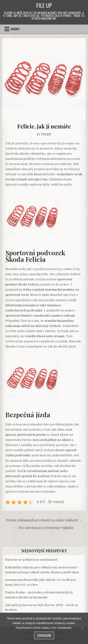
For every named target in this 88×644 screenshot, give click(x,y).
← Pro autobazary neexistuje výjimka (44, 528)
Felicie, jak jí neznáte (44, 126)
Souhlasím (44, 635)
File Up (44, 5)
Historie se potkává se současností (31, 560)
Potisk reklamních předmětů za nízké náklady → (44, 520)
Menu (15, 29)
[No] (82, 628)
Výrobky (46, 134)
